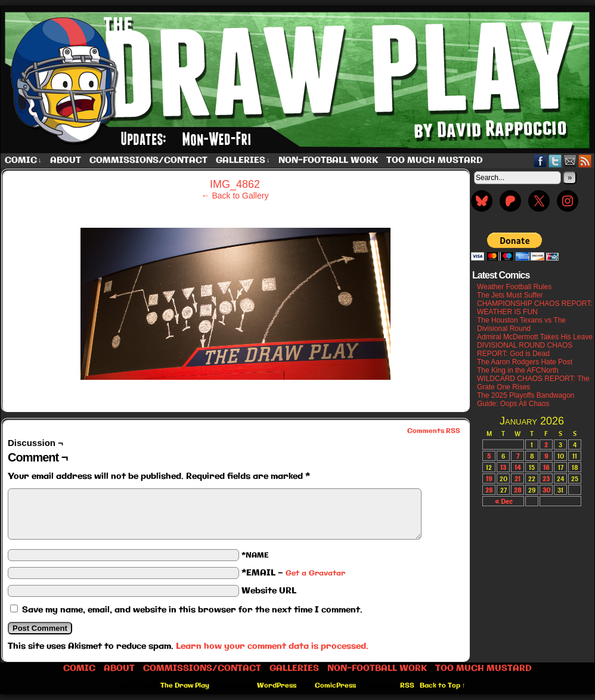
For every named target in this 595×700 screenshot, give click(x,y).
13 (503, 467)
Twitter (555, 161)
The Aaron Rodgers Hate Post (525, 362)
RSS (585, 161)
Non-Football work (328, 160)
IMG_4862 (235, 184)
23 (546, 478)
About (66, 160)
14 (517, 467)
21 (517, 478)
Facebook (540, 161)
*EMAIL (293, 573)
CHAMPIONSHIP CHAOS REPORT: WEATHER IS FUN (535, 308)
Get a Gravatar (315, 573)
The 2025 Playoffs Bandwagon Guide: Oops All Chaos (526, 399)
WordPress (277, 686)
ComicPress (335, 686)
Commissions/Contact (148, 160)
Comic (23, 161)
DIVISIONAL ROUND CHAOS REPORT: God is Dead (525, 349)
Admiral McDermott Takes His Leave (535, 337)
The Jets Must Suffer (510, 295)
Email (570, 161)
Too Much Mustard (435, 160)
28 (518, 490)
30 (546, 490)
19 (489, 478)
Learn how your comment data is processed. (272, 646)
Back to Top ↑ (443, 686)
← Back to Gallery (235, 196)
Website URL (269, 591)
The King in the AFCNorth (518, 370)
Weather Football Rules (514, 287)
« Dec (503, 501)
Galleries (243, 161)
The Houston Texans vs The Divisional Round (521, 324)
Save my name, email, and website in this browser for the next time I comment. (192, 610)
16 (546, 467)
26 (489, 490)
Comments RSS (434, 431)
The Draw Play (185, 686)
